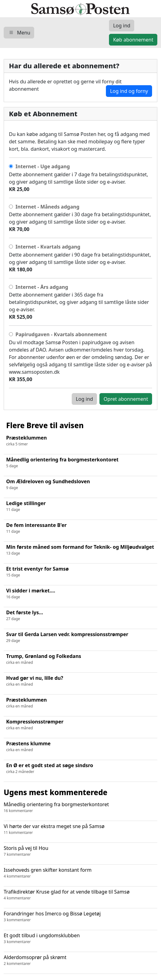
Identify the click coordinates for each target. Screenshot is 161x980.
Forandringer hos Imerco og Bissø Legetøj (80, 916)
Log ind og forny (129, 91)
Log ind (84, 399)
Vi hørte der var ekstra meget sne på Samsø (80, 829)
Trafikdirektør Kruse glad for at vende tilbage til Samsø (80, 895)
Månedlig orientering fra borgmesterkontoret (80, 807)
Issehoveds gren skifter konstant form (80, 873)
